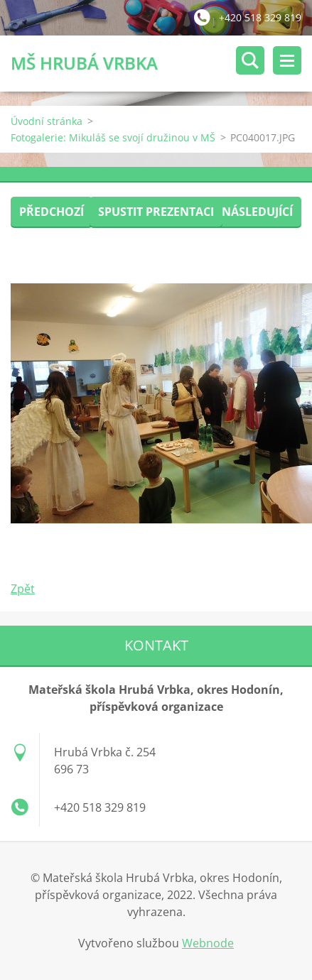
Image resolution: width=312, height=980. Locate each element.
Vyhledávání (250, 60)
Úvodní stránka (47, 121)
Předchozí (52, 212)
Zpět (23, 589)
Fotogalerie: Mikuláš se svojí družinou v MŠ (113, 137)
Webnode (208, 943)
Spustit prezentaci (156, 212)
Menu (287, 60)
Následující (257, 212)
